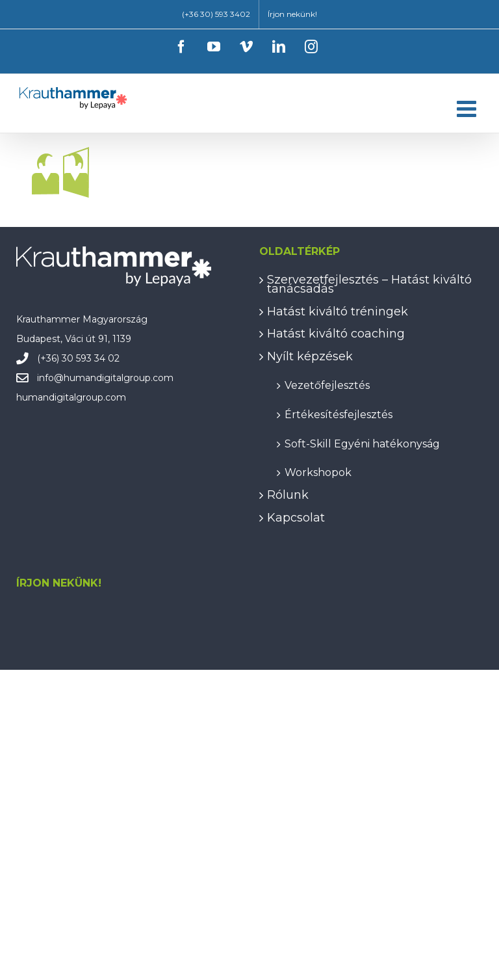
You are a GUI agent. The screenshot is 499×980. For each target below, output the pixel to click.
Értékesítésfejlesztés (339, 414)
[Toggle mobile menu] (468, 108)
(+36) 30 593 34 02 (78, 358)
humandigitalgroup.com (119, 378)
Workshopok (318, 472)
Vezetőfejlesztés (327, 385)
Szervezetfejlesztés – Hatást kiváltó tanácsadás (369, 285)
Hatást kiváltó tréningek (338, 311)
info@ (50, 378)
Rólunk (288, 495)
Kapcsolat (296, 518)
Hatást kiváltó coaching (336, 334)
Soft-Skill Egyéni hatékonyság (362, 443)
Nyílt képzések (310, 356)
